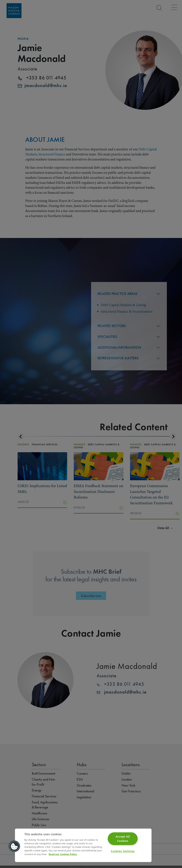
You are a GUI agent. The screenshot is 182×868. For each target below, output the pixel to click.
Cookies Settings (123, 851)
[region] (83, 845)
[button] (14, 846)
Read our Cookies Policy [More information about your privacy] (63, 854)
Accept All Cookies (123, 839)
